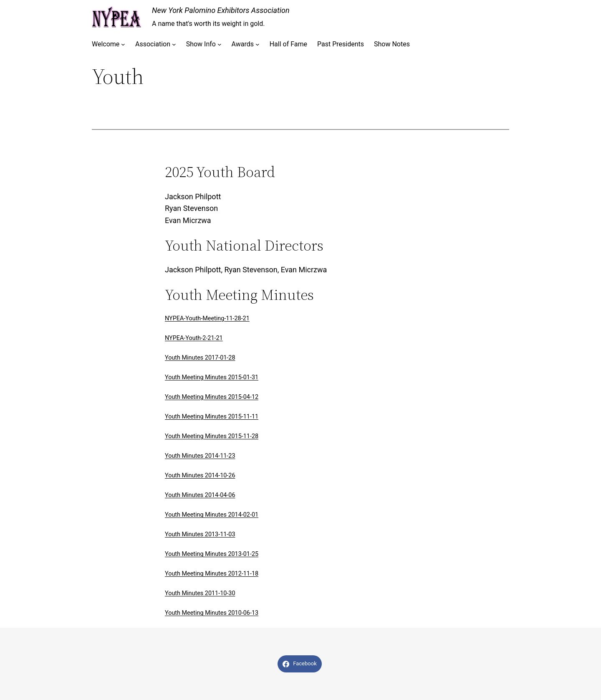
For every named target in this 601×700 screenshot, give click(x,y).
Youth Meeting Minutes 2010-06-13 (212, 613)
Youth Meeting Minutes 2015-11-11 (212, 417)
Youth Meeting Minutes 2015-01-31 (212, 377)
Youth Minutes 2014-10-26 (200, 476)
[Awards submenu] (258, 44)
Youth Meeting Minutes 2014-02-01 (212, 515)
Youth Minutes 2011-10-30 (200, 593)
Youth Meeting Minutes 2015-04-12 (212, 397)
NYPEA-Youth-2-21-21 (194, 338)
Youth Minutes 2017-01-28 (200, 358)
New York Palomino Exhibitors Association (221, 10)
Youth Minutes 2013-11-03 (200, 534)
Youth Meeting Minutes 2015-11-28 (212, 436)
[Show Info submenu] (220, 44)
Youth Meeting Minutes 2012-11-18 (212, 574)
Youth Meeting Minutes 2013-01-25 (212, 554)
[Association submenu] (174, 44)
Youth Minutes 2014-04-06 (200, 495)
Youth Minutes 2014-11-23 (200, 456)
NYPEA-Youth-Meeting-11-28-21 (207, 318)
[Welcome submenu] (123, 44)
